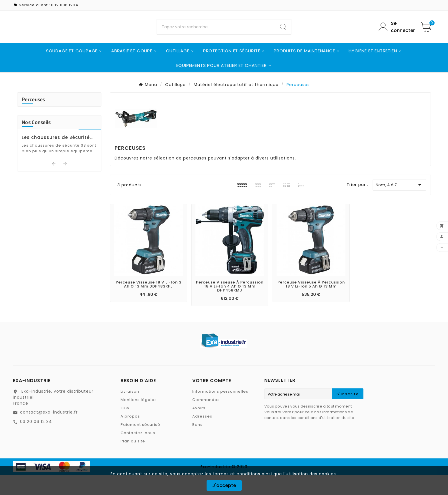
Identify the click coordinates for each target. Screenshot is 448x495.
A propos (130, 436)
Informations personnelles (220, 411)
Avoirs (199, 428)
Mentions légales (139, 420)
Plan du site (133, 461)
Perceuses (33, 119)
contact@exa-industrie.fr (49, 432)
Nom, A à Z (399, 205)
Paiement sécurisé (140, 445)
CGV (125, 428)
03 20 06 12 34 (36, 442)
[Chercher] (216, 37)
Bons (197, 445)
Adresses (202, 436)
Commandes (206, 420)
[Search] (283, 37)
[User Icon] (395, 37)
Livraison (130, 411)
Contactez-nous (138, 453)
